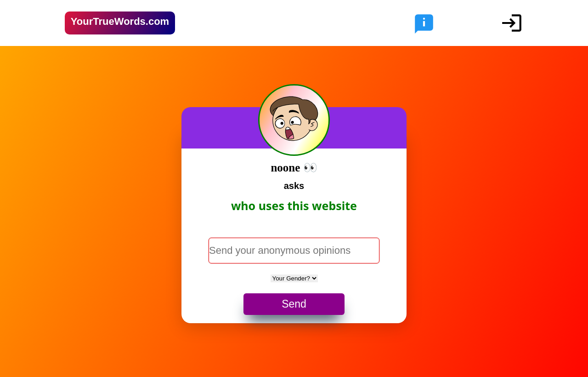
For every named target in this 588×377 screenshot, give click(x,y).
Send (294, 304)
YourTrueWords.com (120, 21)
